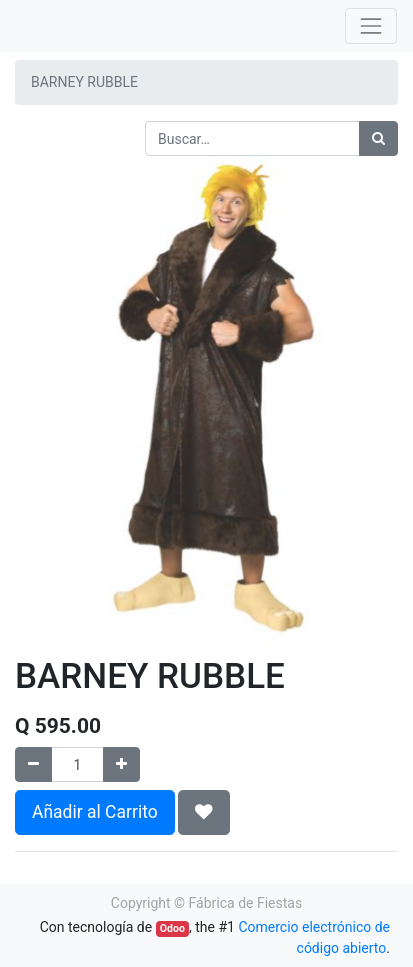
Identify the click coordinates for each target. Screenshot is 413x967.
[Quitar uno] (33, 764)
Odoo (172, 928)
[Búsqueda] (378, 138)
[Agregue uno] (121, 764)
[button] (204, 812)
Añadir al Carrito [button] (95, 812)
